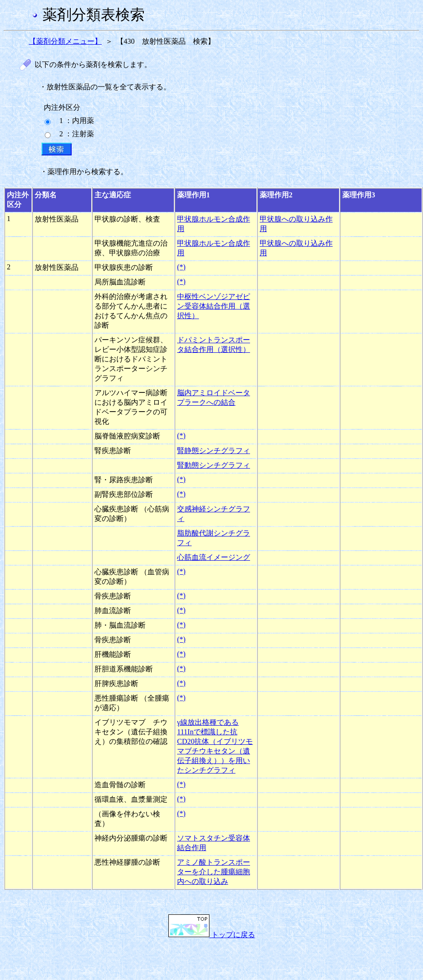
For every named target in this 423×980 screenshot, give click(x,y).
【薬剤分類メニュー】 (65, 41)
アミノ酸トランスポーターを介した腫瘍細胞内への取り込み (214, 872)
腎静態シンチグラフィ (214, 451)
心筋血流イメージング (214, 557)
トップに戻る (212, 935)
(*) (181, 267)
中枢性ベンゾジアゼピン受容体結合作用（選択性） (214, 306)
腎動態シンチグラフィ (214, 465)
